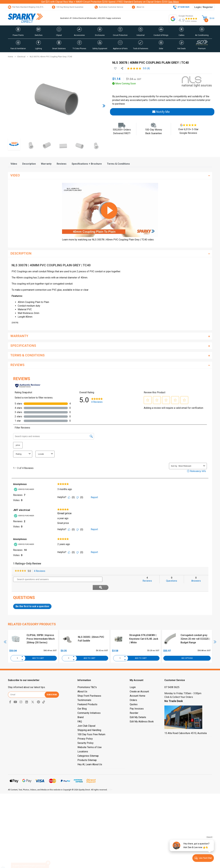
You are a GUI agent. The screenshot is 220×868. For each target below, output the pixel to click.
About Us (138, 7)
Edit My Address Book (142, 713)
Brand (81, 709)
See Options (187, 650)
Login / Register (204, 7)
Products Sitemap (87, 752)
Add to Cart (38, 650)
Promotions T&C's (87, 679)
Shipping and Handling (89, 722)
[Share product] (122, 68)
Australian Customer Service (109, 7)
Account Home (137, 688)
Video (14, 164)
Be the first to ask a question (32, 598)
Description (29, 164)
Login (133, 679)
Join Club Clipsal (86, 718)
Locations (83, 743)
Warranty (46, 164)
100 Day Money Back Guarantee (68, 7)
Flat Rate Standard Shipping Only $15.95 (27, 7)
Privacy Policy (85, 731)
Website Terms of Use (90, 739)
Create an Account (139, 683)
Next (215, 634)
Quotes (134, 696)
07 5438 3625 (172, 679)
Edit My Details (138, 709)
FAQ (80, 713)
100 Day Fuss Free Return (91, 726)
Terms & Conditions (118, 164)
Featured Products (87, 696)
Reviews (62, 164)
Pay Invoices (137, 701)
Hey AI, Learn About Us (90, 756)
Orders (133, 692)
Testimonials (84, 692)
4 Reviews (40, 571)
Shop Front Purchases (89, 688)
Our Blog (82, 701)
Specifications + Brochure (87, 164)
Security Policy (85, 735)
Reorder (134, 705)
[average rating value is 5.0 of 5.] (137, 68)
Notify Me (161, 112)
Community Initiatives (89, 705)
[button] (18, 32)
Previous (5, 634)
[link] (20, 571)
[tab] (14, 164)
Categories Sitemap (88, 748)
